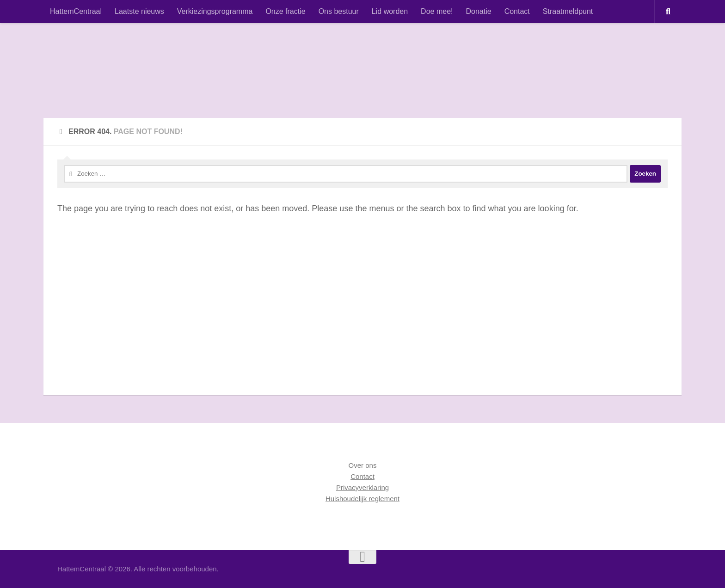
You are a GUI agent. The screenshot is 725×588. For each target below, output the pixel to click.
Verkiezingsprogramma (215, 11)
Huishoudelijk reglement (362, 499)
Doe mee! (437, 11)
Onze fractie (285, 11)
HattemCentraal (76, 11)
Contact (517, 11)
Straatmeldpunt (568, 11)
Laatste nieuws (139, 11)
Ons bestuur (339, 11)
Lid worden (390, 11)
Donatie (478, 11)
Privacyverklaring (362, 487)
